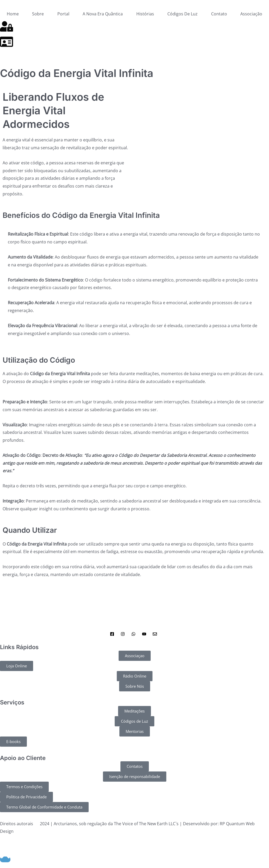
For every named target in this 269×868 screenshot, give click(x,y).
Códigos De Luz (182, 14)
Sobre (38, 14)
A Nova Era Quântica (103, 14)
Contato (219, 14)
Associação (251, 14)
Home (13, 14)
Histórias (145, 14)
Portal (63, 14)
